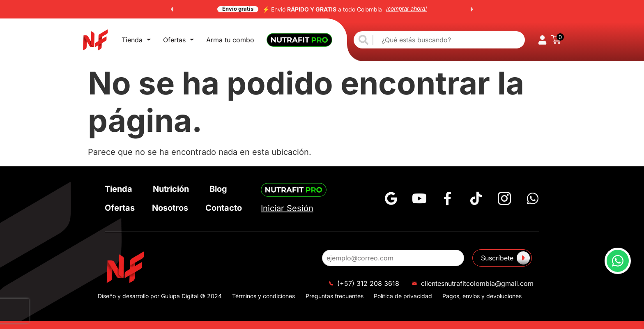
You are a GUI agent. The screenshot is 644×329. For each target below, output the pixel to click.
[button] (172, 9)
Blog (218, 189)
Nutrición (171, 189)
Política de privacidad (403, 296)
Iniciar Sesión (287, 208)
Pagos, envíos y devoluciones (482, 296)
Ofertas (178, 40)
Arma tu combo (230, 40)
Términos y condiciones (263, 296)
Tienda (136, 40)
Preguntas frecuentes (335, 296)
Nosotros (170, 208)
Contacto (224, 208)
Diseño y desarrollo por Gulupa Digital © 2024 (160, 296)
